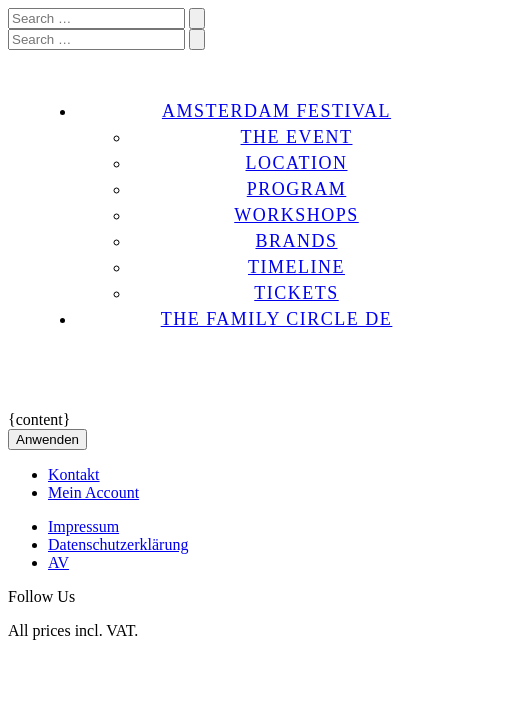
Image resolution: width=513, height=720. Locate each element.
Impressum (83, 526)
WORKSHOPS (296, 215)
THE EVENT (297, 137)
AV (58, 562)
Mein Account (93, 492)
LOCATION (297, 163)
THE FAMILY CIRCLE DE (277, 319)
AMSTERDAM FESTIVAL (276, 111)
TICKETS (296, 293)
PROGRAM (297, 189)
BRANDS (296, 241)
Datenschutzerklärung (118, 544)
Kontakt (74, 474)
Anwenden (47, 439)
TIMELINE (296, 267)
